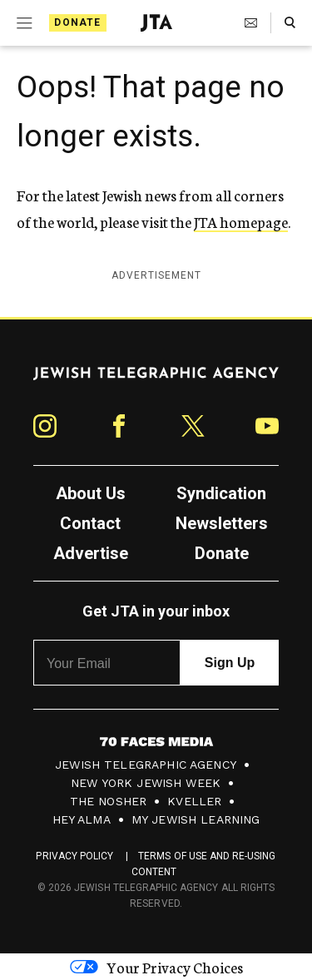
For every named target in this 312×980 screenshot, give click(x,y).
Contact (90, 523)
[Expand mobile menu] (23, 23)
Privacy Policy (74, 856)
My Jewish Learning (196, 819)
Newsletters (222, 523)
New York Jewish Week (146, 783)
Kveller (194, 801)
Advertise (91, 553)
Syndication (221, 493)
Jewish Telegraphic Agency (146, 765)
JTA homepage (241, 221)
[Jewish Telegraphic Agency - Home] (156, 23)
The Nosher (109, 801)
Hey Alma (82, 819)
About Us (91, 493)
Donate (77, 22)
